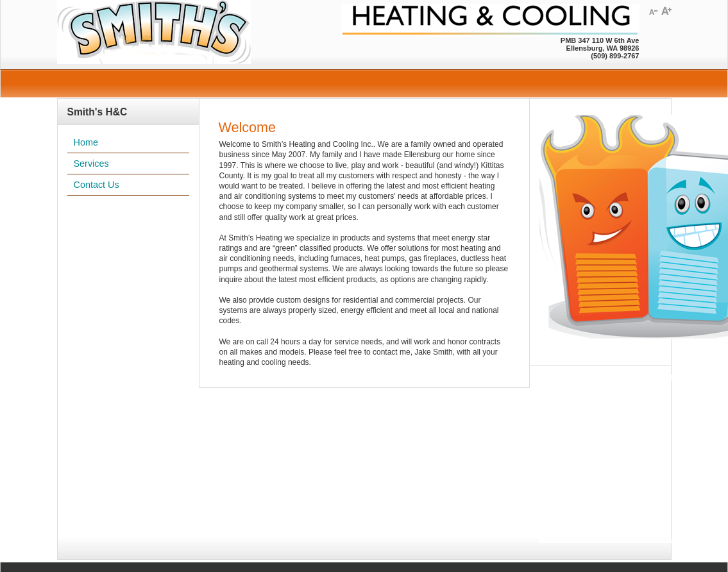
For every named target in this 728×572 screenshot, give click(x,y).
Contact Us (97, 185)
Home (86, 142)
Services (91, 164)
